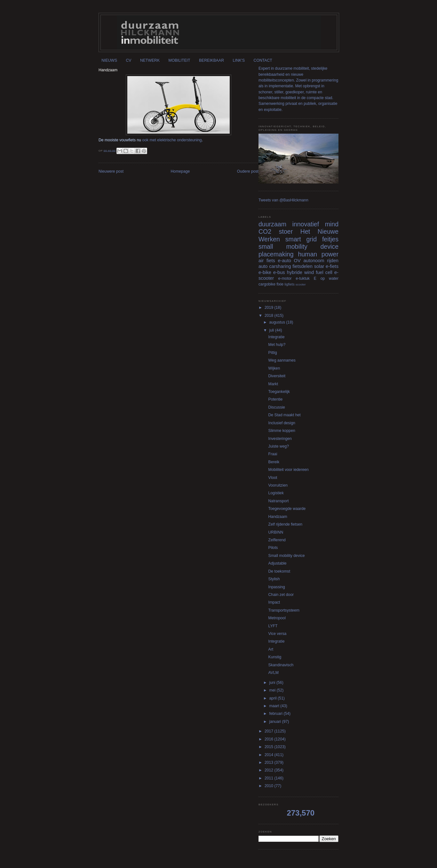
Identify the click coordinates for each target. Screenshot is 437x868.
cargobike (267, 284)
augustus (278, 322)
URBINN (276, 532)
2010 (270, 786)
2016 (270, 739)
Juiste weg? (279, 446)
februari (277, 714)
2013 (270, 762)
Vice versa (278, 634)
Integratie (277, 337)
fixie (280, 284)
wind (309, 272)
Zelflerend (277, 540)
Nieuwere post (111, 171)
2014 (270, 755)
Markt (273, 384)
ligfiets (290, 284)
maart (275, 706)
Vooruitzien (278, 485)
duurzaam (272, 224)
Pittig (273, 353)
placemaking (276, 254)
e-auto (284, 261)
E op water (326, 278)
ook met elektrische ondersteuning (172, 140)
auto (263, 266)
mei (273, 690)
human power (318, 254)
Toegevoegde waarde (287, 509)
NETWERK (150, 60)
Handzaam (278, 517)
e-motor (285, 278)
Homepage (180, 171)
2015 (270, 747)
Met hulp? (277, 345)
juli (272, 330)
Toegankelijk (279, 392)
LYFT (273, 626)
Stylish (274, 579)
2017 (270, 731)
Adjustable (278, 563)
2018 (270, 316)
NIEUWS (109, 60)
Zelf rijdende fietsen (286, 524)
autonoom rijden (321, 261)
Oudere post (248, 171)
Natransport (279, 501)
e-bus (279, 272)
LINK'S (239, 60)
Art (271, 649)
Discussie (277, 407)
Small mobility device (287, 556)
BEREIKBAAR (211, 60)
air (261, 261)
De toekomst (279, 571)
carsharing (280, 266)
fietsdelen (302, 266)
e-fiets (332, 266)
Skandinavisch (281, 665)
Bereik (274, 462)
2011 (270, 778)
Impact (274, 602)
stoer (286, 231)
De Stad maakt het (285, 415)
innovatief (306, 224)
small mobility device (298, 246)
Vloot (273, 478)
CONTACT (263, 60)
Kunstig (275, 657)
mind (332, 224)
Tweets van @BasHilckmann (283, 200)
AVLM (274, 673)
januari (276, 722)
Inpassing (277, 587)
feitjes (330, 239)
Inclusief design (282, 423)
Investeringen (280, 439)
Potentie (276, 399)
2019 (270, 308)
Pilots (273, 548)
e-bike (265, 272)
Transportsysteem (284, 610)
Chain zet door (281, 595)
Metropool (277, 618)
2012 (270, 770)
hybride (295, 272)
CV (129, 60)
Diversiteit (277, 376)
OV (297, 261)
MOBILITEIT (179, 60)
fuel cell (324, 272)
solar (319, 266)
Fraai (273, 454)
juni (273, 683)
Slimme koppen (282, 431)
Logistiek (276, 493)
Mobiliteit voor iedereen (289, 470)
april (274, 698)
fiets (271, 261)
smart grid (301, 239)
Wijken (274, 368)
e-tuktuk (302, 278)
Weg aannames (282, 360)
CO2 (265, 231)
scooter (301, 284)
